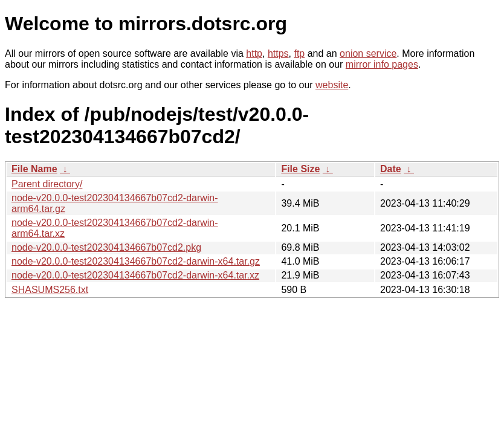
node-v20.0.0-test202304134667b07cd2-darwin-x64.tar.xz (135, 275)
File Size (300, 169)
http (254, 53)
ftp (299, 53)
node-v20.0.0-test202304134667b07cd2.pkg (106, 247)
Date (391, 169)
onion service (368, 53)
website (332, 85)
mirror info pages (382, 64)
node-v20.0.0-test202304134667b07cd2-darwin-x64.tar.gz (136, 261)
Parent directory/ (47, 184)
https (278, 53)
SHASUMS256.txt (50, 290)
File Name (34, 169)
